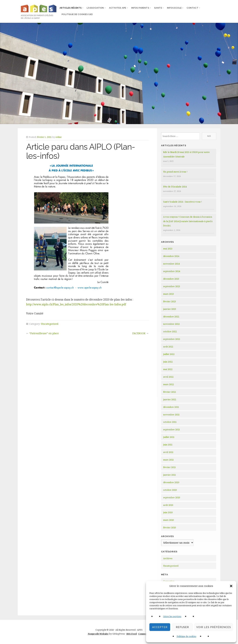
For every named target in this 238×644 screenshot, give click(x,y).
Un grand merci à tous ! (175, 172)
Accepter (160, 627)
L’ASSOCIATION (95, 8)
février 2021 (169, 467)
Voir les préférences (214, 627)
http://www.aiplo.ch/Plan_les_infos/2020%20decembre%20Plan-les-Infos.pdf (76, 304)
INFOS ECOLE (174, 8)
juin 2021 (168, 445)
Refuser (182, 627)
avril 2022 (168, 377)
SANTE (158, 8)
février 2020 (169, 527)
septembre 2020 (172, 497)
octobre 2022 (170, 331)
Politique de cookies (186, 636)
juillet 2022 (169, 354)
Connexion (144, 634)
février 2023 (169, 301)
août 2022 (168, 347)
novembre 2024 (171, 264)
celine (59, 137)
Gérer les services (172, 616)
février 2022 (169, 392)
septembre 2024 (172, 271)
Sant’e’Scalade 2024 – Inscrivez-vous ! (182, 202)
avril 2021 (168, 452)
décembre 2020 (171, 482)
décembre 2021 (171, 407)
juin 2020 (168, 512)
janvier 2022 (170, 399)
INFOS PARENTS (140, 8)
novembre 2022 (171, 324)
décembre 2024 (171, 256)
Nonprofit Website (98, 634)
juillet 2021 (169, 437)
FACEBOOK (139, 333)
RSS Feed (132, 634)
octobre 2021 (170, 422)
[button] (231, 586)
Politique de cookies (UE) (77, 14)
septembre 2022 (172, 339)
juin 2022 (168, 362)
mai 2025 (168, 249)
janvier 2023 (170, 309)
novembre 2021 (171, 415)
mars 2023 (168, 294)
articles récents (71, 8)
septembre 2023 (172, 286)
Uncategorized (50, 324)
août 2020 (168, 505)
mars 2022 (168, 384)
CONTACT (192, 8)
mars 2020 (168, 520)
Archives (168, 558)
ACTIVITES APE (118, 8)
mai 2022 (168, 369)
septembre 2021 (172, 429)
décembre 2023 (171, 279)
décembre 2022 (171, 317)
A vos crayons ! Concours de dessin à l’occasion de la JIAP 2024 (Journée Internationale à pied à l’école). (188, 221)
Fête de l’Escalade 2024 (175, 187)
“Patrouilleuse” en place (44, 333)
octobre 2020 (170, 490)
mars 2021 (168, 460)
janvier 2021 (170, 475)
